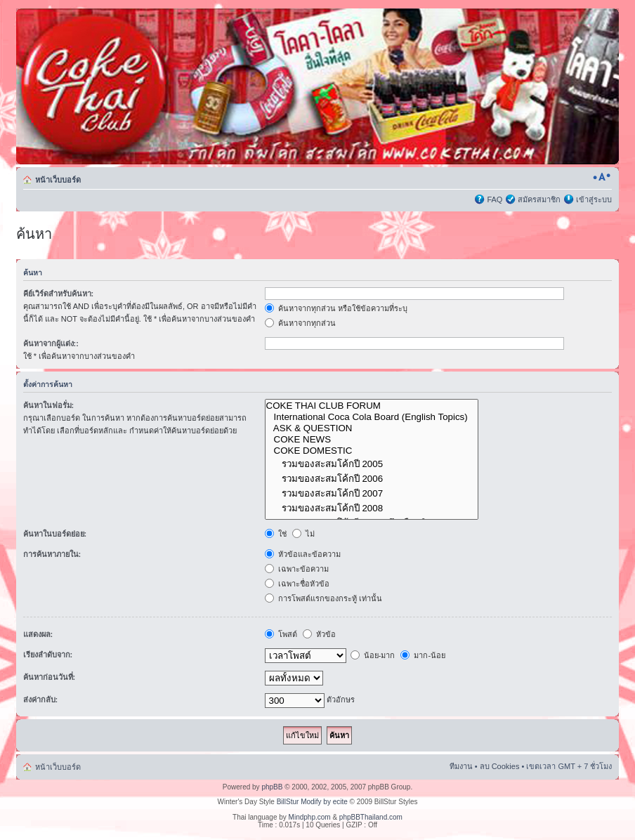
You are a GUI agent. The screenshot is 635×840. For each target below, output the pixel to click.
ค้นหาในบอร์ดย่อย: (55, 534)
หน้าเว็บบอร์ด (58, 180)
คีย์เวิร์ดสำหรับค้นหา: (59, 294)
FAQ (495, 199)
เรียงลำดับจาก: (48, 655)
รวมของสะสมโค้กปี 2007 (372, 493)
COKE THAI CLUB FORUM (372, 406)
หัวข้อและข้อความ (303, 554)
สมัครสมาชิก (539, 199)
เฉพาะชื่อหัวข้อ (297, 584)
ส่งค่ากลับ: (41, 700)
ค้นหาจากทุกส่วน (300, 323)
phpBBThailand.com (371, 817)
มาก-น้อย (423, 655)
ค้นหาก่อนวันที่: (50, 677)
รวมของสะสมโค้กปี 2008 (372, 508)
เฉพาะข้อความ (297, 569)
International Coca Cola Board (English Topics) (372, 417)
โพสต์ (281, 634)
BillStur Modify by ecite (312, 802)
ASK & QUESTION (372, 428)
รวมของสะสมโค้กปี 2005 (372, 464)
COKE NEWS (372, 440)
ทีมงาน (461, 766)
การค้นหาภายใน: (52, 554)
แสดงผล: (38, 634)
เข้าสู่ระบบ (594, 199)
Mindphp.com (310, 817)
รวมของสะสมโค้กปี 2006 (372, 479)
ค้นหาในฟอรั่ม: (49, 405)
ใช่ (276, 534)
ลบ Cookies (500, 766)
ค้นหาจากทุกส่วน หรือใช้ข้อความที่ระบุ (336, 308)
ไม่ (303, 534)
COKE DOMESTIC (372, 451)
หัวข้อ (319, 634)
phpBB (272, 787)
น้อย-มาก (373, 655)
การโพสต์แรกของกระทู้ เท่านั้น (323, 598)
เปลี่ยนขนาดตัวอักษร (602, 177)
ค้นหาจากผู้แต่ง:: (51, 343)
